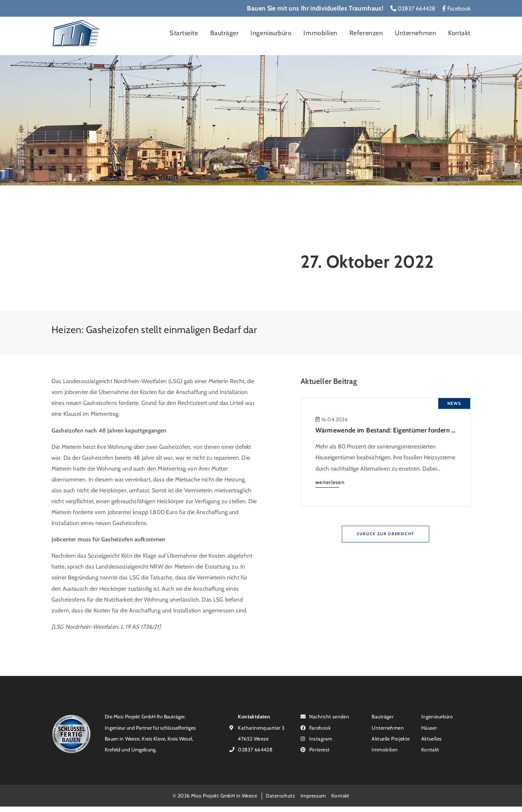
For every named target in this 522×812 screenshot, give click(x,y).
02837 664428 (413, 9)
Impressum (313, 795)
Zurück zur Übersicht (386, 534)
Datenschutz (280, 795)
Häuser (429, 728)
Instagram (316, 739)
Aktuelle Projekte (391, 739)
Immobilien (320, 33)
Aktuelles (432, 739)
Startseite (184, 33)
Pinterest (315, 749)
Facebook (456, 9)
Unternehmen (415, 33)
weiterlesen (330, 482)
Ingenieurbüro (271, 33)
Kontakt (459, 33)
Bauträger (225, 33)
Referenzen (366, 33)
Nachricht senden (325, 716)
